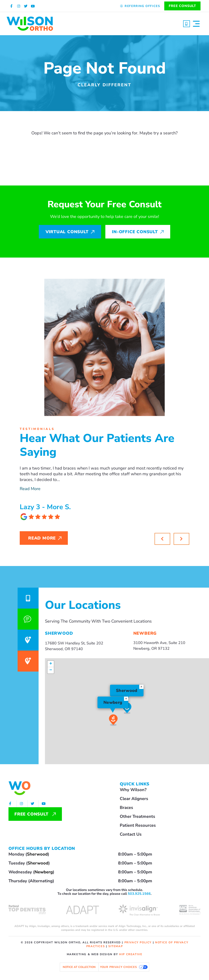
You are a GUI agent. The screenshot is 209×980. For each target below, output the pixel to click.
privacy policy (138, 942)
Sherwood (37, 854)
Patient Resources (138, 825)
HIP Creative (131, 954)
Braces (126, 808)
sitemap (116, 946)
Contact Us (131, 834)
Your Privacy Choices (118, 967)
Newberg (44, 872)
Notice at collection (79, 967)
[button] (181, 539)
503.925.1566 (139, 894)
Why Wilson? (133, 790)
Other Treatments (137, 816)
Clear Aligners (134, 799)
